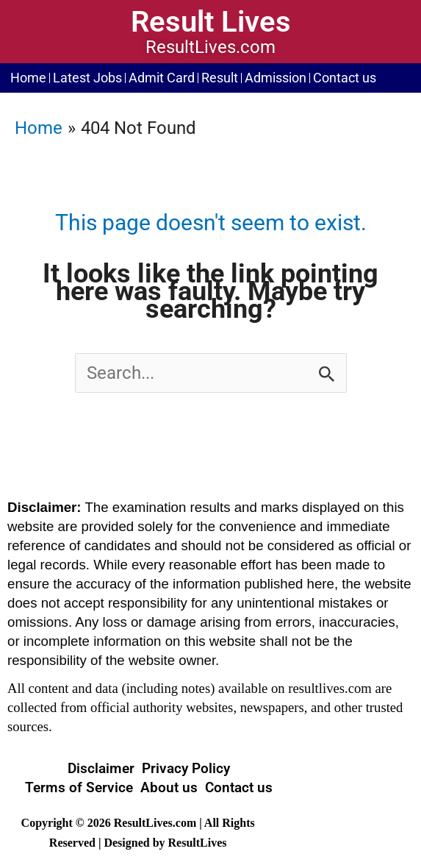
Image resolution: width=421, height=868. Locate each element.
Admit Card (162, 78)
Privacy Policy (186, 768)
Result (220, 78)
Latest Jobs (87, 78)
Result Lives (211, 22)
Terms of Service (79, 787)
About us (169, 787)
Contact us (345, 78)
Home (28, 78)
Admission (276, 78)
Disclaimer (101, 768)
